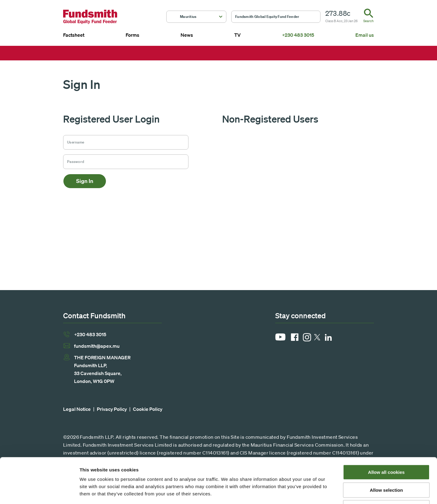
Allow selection (386, 448)
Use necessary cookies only (386, 465)
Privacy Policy (112, 409)
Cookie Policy (148, 409)
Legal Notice (77, 409)
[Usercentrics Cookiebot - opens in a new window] (39, 492)
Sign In (85, 181)
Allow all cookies (386, 430)
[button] (196, 17)
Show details (318, 492)
